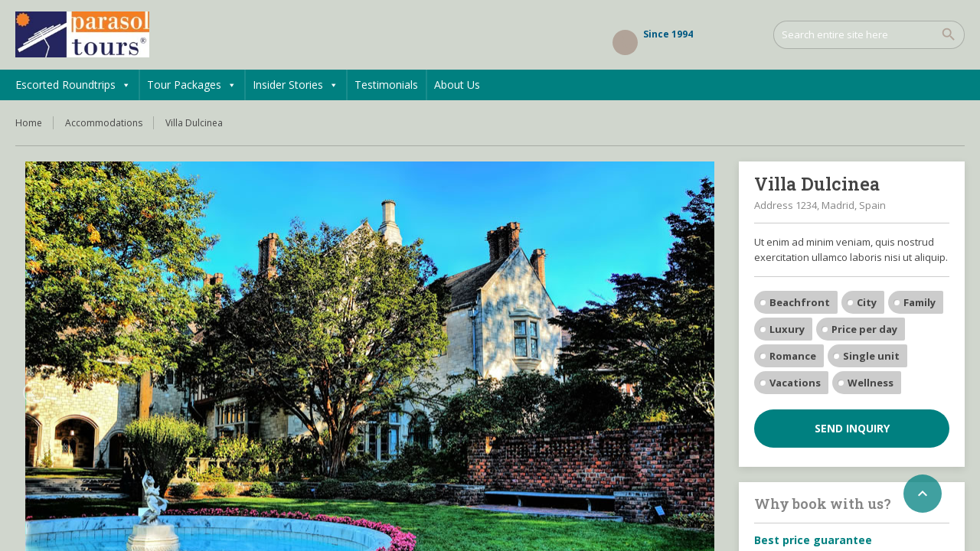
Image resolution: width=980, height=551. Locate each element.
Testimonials (386, 85)
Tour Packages (192, 85)
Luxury (787, 329)
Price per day (864, 329)
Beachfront (800, 302)
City (867, 302)
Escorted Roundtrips (73, 85)
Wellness (871, 383)
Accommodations (104, 123)
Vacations (795, 383)
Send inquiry (852, 428)
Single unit (871, 356)
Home (29, 123)
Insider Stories (296, 85)
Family (920, 302)
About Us (457, 85)
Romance (793, 356)
